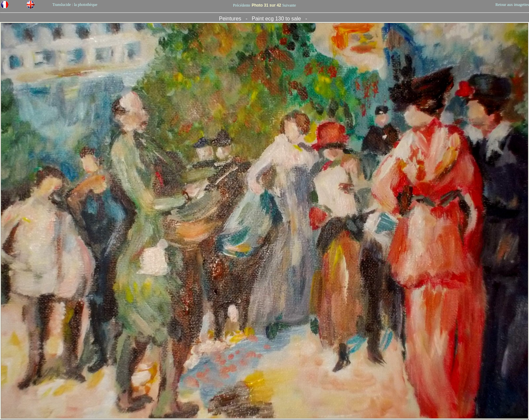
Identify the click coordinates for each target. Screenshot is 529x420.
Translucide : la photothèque (75, 5)
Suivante (289, 5)
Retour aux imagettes (512, 5)
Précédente (242, 5)
